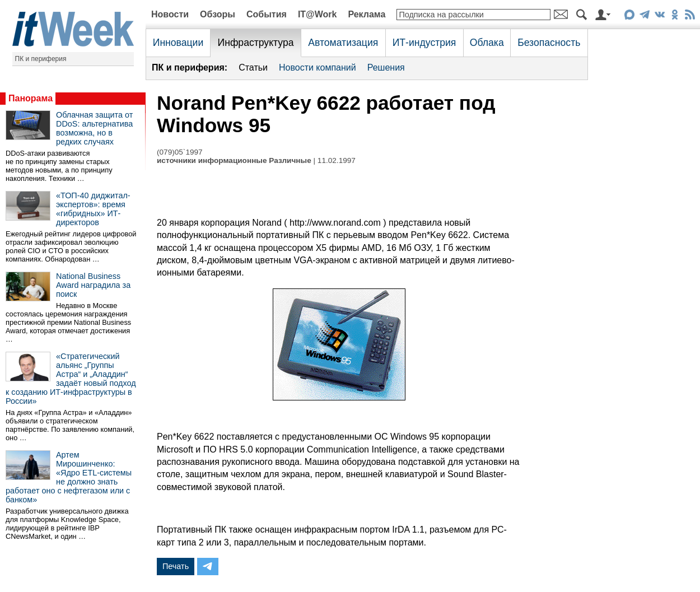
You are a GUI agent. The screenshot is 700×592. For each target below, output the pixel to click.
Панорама (31, 98)
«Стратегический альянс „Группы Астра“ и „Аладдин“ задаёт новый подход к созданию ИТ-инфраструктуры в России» (71, 379)
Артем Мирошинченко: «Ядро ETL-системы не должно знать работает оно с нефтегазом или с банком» (69, 477)
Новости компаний (318, 67)
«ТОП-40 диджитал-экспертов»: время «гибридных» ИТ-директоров (93, 209)
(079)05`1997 (180, 152)
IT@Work (318, 14)
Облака (487, 43)
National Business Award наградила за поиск (93, 285)
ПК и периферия (41, 59)
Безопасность (549, 43)
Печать (176, 566)
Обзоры (218, 14)
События (267, 14)
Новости (170, 14)
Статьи (253, 67)
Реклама (367, 14)
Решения (386, 67)
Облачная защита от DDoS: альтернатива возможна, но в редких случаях (94, 128)
